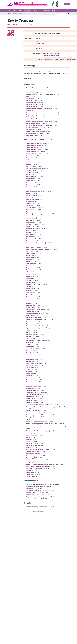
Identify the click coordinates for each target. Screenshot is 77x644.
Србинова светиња (32, 160)
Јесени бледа (31, 355)
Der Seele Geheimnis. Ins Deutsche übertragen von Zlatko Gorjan (47, 407)
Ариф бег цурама (32, 224)
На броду (29, 439)
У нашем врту (31, 396)
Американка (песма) (33, 413)
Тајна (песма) (31, 297)
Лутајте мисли (31, 212)
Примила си (30, 220)
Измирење (30, 376)
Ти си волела (30, 282)
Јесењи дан (30, 311)
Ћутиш (29, 291)
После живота (31, 374)
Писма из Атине (31, 401)
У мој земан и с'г (32, 435)
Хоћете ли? (30, 278)
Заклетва (29, 172)
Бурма (28, 274)
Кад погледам (31, 259)
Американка (30, 98)
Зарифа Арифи (31, 170)
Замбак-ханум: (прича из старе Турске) (39, 405)
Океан (28, 441)
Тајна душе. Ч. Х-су (33, 336)
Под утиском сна (32, 359)
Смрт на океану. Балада (34, 394)
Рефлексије (30, 347)
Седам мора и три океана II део (37, 484)
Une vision (30, 111)
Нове (28, 96)
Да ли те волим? (32, 189)
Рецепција (35, 10)
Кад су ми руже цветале (34, 363)
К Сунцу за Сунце (32, 136)
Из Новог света (31, 493)
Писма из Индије (32, 104)
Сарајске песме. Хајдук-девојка (37, 143)
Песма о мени (31, 398)
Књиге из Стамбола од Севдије (36, 243)
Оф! (27, 272)
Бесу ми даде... (31, 166)
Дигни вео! (30, 251)
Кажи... (28, 193)
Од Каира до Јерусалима (35, 460)
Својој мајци (30, 206)
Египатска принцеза (33, 456)
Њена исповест (31, 382)
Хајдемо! (29, 303)
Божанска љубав (32, 176)
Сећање (29, 183)
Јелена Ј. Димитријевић (17, 24)
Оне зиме (29, 345)
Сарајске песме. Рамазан (34, 147)
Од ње (28, 351)
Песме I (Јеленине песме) (35, 88)
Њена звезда (30, 185)
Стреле (29, 245)
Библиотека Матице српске (51, 55)
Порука (29, 187)
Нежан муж (30, 156)
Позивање (30, 447)
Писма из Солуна (32, 100)
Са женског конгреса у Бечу (35, 452)
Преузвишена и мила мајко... (36, 191)
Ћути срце (30, 324)
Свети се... (30, 158)
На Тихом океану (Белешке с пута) (38, 450)
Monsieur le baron (32, 390)
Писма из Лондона (32, 443)
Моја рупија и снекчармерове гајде (38, 466)
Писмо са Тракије (32, 403)
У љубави (29, 280)
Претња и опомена (32, 199)
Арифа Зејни (30, 179)
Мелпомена (30, 488)
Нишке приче (31, 129)
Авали (28, 230)
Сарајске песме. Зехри (34, 145)
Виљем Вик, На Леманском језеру (37, 507)
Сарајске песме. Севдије (34, 154)
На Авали (29, 232)
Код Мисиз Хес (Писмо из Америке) (38, 431)
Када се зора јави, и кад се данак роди (39, 249)
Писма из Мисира (32, 106)
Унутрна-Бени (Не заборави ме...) (37, 168)
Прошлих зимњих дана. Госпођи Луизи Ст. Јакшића (44, 328)
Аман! (28, 262)
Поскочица (30, 241)
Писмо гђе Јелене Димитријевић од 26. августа (42, 464)
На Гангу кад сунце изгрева (35, 433)
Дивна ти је (30, 276)
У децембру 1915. (32, 458)
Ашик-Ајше (30, 255)
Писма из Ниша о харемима (35, 90)
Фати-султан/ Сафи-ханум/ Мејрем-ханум (40, 94)
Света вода (30, 470)
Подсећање (30, 353)
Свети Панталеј (31, 218)
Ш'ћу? (28, 216)
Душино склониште (33, 454)
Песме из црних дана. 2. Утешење (37, 415)
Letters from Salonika (33, 119)
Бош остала (30, 226)
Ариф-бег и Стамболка (34, 228)
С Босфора (30, 286)
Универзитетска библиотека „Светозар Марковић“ (58, 57)
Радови (27, 10)
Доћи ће (29, 201)
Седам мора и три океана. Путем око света (41, 113)
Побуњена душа (32, 365)
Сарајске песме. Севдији (34, 150)
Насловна (12, 10)
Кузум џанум (31, 253)
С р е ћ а (29, 332)
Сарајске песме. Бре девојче (35, 152)
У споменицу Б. (31, 239)
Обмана (29, 369)
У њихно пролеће (32, 334)
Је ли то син (30, 203)
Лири (28, 174)
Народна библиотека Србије (51, 53)
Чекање (29, 330)
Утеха (28, 437)
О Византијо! (30, 181)
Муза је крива (31, 210)
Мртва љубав (31, 289)
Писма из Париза (32, 445)
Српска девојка (31, 264)
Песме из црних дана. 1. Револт (37, 421)
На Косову (30, 342)
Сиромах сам (31, 293)
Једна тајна (30, 367)
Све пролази (30, 299)
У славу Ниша (31, 162)
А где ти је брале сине (33, 386)
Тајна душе (30, 361)
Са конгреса (30, 474)
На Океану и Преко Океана (35, 495)
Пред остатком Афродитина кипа (38, 309)
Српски (66, 4)
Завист (28, 164)
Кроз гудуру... (31, 378)
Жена (28, 384)
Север (28, 266)
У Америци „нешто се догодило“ (37, 392)
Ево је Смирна (31, 301)
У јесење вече (31, 237)
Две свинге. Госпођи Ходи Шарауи (38, 468)
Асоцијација (30, 462)
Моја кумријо (31, 235)
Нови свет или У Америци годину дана (39, 109)
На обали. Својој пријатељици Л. (37, 320)
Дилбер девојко (31, 195)
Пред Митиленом (32, 419)
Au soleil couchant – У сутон (35, 127)
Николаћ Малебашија (33, 318)
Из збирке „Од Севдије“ (34, 247)
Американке (30, 388)
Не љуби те (30, 257)
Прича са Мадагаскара (34, 411)
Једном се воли (31, 208)
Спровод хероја (31, 380)
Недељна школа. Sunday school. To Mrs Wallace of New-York (46, 427)
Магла (28, 338)
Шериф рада (30, 307)
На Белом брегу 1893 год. (34, 284)
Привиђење (30, 472)
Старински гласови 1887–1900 (36, 491)
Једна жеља (30, 357)
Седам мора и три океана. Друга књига (39, 125)
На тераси (30, 371)
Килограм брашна (32, 417)
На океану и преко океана (35, 133)
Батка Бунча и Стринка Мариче (37, 340)
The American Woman (33, 123)
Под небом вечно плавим (35, 486)
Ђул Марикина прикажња (35, 92)
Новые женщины (32, 102)
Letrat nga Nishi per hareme (35, 131)
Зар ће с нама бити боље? (35, 326)
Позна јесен (30, 315)
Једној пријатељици (33, 349)
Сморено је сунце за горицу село (37, 214)
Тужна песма (31, 305)
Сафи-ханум (30, 268)
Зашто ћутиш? (31, 270)
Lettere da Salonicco (33, 117)
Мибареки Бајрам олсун (34, 313)
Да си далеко (30, 322)
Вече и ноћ (30, 197)
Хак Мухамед (31, 222)
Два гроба (29, 295)
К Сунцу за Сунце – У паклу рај (36, 497)
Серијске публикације (48, 10)
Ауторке (20, 10)
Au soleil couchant (32, 499)
